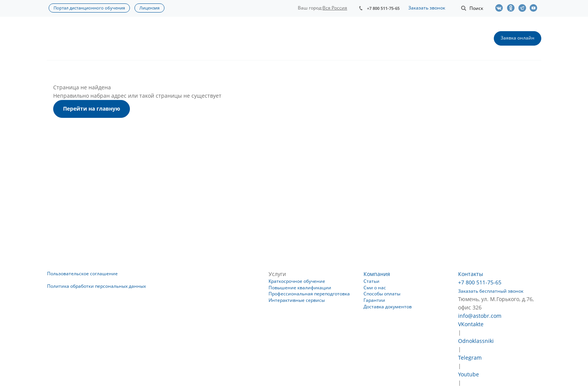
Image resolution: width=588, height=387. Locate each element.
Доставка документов (388, 307)
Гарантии (374, 300)
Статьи (371, 281)
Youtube (469, 374)
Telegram (470, 358)
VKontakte (471, 324)
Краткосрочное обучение (297, 281)
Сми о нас (375, 288)
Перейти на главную (92, 109)
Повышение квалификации (300, 288)
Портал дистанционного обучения (89, 8)
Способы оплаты (382, 294)
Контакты (471, 274)
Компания (377, 274)
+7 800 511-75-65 (383, 8)
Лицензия (149, 8)
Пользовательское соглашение (82, 274)
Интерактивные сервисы (297, 300)
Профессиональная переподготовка (309, 294)
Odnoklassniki (476, 341)
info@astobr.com (480, 316)
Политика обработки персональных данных (96, 286)
